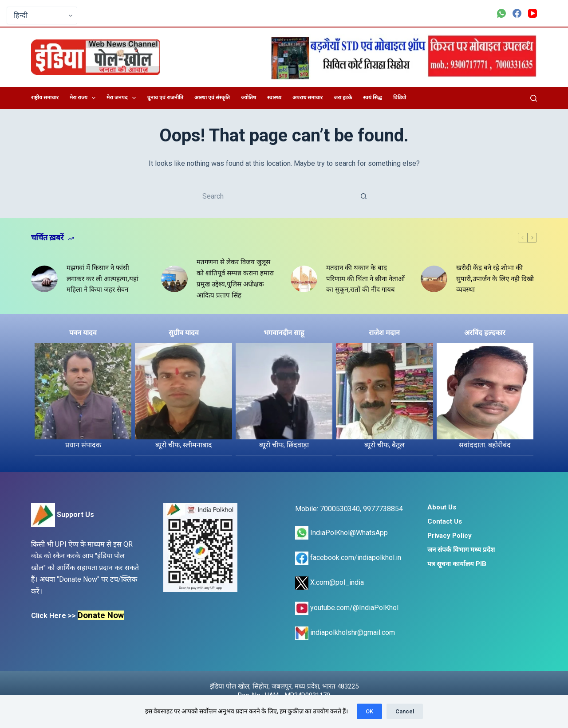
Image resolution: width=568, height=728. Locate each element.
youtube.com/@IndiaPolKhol (347, 608)
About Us (442, 507)
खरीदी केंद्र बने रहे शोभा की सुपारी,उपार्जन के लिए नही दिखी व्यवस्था (495, 279)
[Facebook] (517, 13)
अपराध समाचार (308, 98)
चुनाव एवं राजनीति (165, 98)
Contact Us (445, 521)
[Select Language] (42, 16)
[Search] (534, 98)
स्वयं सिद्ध (373, 98)
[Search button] (364, 196)
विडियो (400, 98)
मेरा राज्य (84, 98)
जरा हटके (343, 98)
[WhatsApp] (501, 13)
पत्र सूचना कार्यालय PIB (457, 564)
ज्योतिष (248, 98)
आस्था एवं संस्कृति (212, 98)
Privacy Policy (450, 536)
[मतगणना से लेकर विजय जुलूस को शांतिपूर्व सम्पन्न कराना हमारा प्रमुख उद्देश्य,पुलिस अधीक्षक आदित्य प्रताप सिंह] (174, 279)
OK (369, 711)
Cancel (405, 711)
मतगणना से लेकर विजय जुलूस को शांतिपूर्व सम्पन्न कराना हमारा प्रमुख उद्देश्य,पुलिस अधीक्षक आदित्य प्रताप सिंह (235, 278)
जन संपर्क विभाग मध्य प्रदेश (461, 550)
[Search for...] (275, 196)
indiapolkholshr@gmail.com (345, 632)
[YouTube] (532, 13)
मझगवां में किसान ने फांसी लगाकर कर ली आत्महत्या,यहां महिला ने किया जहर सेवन (103, 279)
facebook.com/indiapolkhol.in (348, 558)
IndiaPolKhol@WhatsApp (341, 533)
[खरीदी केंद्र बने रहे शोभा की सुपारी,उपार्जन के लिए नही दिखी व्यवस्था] (434, 279)
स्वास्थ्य (274, 98)
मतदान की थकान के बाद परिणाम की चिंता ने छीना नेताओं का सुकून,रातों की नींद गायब (365, 279)
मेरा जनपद (123, 98)
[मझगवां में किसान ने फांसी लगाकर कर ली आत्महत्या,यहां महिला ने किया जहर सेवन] (44, 279)
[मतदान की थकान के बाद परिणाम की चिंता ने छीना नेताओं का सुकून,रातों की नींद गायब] (304, 279)
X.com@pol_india (329, 582)
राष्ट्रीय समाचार (45, 98)
